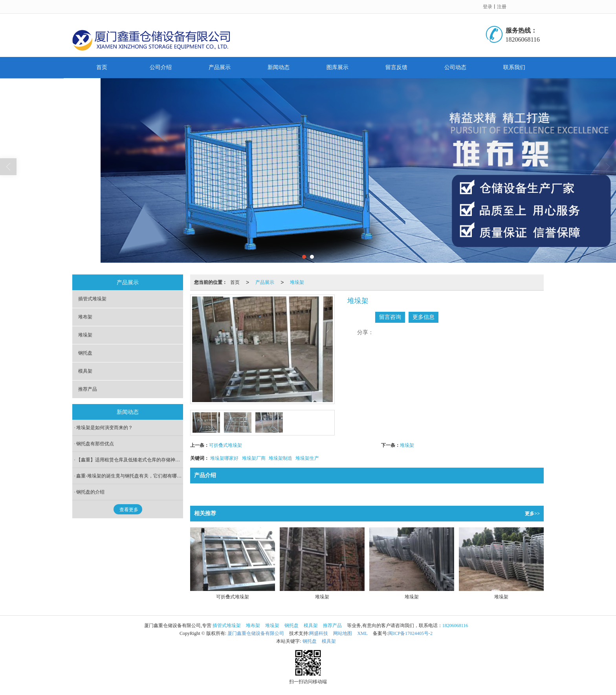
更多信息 (423, 317)
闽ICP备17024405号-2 (410, 633)
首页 (102, 67)
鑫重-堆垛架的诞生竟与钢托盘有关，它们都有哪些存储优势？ (130, 476)
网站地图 (343, 633)
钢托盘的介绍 (90, 492)
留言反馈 (396, 67)
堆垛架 (297, 282)
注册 (502, 7)
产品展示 (220, 67)
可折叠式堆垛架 (225, 445)
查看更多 (129, 510)
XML (362, 633)
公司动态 (455, 67)
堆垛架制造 (280, 458)
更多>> (532, 514)
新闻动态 (279, 67)
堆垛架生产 (307, 458)
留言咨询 (390, 317)
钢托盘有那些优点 (95, 444)
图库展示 (337, 67)
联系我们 (514, 67)
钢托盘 (85, 353)
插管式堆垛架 (92, 299)
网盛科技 (319, 633)
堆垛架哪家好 (224, 458)
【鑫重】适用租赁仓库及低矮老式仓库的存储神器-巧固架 (130, 460)
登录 (488, 7)
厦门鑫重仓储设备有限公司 (256, 633)
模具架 (85, 371)
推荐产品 (88, 389)
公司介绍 (161, 67)
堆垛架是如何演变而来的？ (104, 428)
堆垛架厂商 (254, 458)
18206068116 (455, 625)
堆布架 (85, 317)
